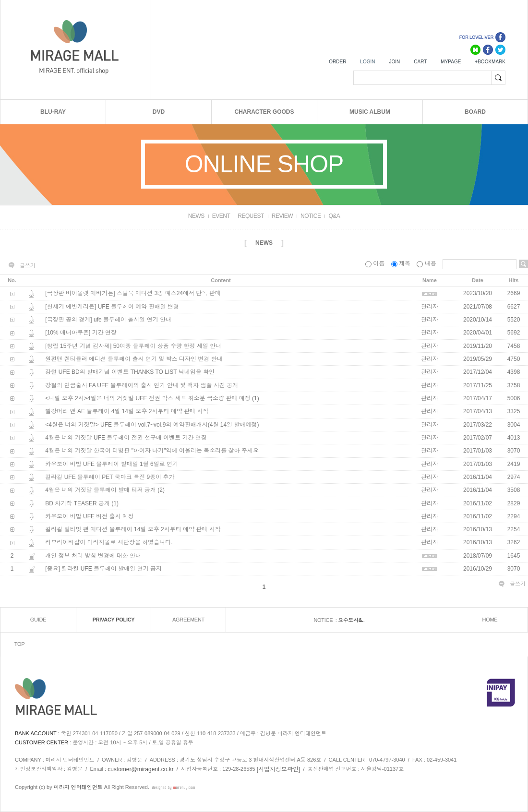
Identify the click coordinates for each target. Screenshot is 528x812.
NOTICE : (326, 620)
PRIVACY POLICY (114, 620)
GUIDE (38, 620)
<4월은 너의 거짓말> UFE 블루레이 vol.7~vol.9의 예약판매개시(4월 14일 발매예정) (152, 425)
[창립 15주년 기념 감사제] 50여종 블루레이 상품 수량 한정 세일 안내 (133, 346)
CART (420, 62)
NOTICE (311, 216)
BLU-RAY (53, 112)
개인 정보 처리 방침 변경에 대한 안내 (93, 556)
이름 (376, 263)
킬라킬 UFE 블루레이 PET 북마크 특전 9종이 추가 (110, 477)
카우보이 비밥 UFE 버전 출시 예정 (90, 516)
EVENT (221, 216)
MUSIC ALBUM (370, 112)
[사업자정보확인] (279, 769)
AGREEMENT (188, 620)
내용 (427, 263)
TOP (20, 645)
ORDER (337, 62)
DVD (159, 112)
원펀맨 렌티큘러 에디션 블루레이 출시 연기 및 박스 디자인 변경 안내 (134, 359)
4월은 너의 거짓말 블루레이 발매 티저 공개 (101, 490)
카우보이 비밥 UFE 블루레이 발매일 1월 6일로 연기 (112, 464)
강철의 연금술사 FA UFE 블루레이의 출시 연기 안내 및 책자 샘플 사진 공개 (142, 385)
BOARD (475, 112)
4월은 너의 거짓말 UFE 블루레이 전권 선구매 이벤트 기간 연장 (126, 438)
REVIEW (282, 216)
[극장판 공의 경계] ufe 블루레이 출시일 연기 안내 (108, 320)
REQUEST (251, 216)
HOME (490, 620)
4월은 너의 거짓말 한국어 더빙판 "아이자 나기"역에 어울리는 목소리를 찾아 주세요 (152, 451)
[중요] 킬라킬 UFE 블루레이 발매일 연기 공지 (103, 569)
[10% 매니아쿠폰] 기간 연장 (81, 333)
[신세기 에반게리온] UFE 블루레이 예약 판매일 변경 (112, 307)
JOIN (394, 62)
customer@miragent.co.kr (141, 769)
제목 (402, 263)
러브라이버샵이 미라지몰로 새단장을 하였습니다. (109, 543)
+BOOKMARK (490, 62)
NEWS (196, 216)
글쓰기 (28, 265)
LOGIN (367, 62)
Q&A (334, 216)
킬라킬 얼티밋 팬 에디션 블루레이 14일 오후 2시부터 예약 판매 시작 (133, 529)
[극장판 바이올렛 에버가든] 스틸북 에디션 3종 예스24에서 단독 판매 (133, 294)
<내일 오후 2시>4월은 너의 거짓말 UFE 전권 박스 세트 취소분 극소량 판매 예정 (148, 398)
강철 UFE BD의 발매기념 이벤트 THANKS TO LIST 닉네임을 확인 (130, 372)
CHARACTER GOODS (264, 112)
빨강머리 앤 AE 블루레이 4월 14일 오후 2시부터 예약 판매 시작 (127, 412)
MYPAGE (451, 62)
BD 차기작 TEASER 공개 (78, 503)
